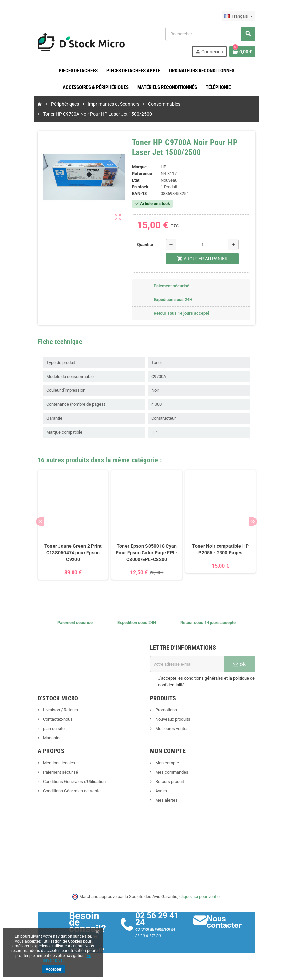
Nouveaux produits (172, 724)
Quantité (144, 244)
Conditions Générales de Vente (64, 796)
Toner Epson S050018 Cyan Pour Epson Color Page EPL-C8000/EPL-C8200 (146, 558)
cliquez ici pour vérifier (200, 901)
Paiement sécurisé (53, 777)
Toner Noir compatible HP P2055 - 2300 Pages (225, 554)
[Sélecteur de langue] (246, 16)
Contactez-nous (50, 724)
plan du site (46, 734)
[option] (68, 531)
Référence (141, 174)
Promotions (166, 715)
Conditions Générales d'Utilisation (67, 786)
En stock (139, 187)
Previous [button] (33, 524)
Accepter (53, 969)
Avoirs (161, 796)
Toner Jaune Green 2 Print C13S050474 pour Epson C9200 (68, 554)
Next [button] (261, 524)
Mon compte (167, 768)
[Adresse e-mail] (190, 669)
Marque (138, 167)
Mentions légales (51, 768)
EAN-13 (138, 194)
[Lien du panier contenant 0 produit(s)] (250, 52)
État (134, 180)
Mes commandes (171, 777)
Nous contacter (229, 927)
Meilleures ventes (171, 734)
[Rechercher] (215, 34)
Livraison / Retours (53, 715)
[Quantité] (204, 245)
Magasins (44, 743)
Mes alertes (166, 805)
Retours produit (169, 786)
